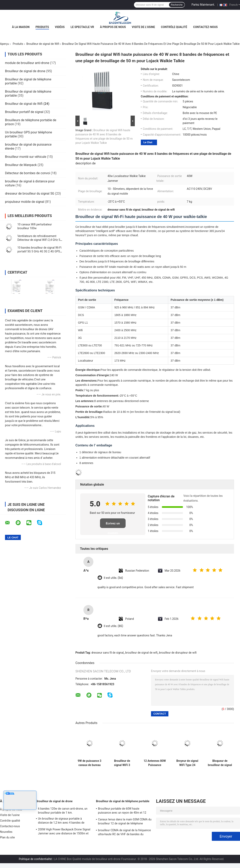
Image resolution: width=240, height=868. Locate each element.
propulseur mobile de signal (25, 202)
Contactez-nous (205, 27)
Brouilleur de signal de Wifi (43, 44)
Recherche (177, 5)
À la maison (21, 27)
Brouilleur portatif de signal (24, 112)
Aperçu (4, 44)
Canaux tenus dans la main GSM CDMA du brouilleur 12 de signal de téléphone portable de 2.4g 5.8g (125, 822)
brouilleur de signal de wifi (141, 653)
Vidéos (60, 27)
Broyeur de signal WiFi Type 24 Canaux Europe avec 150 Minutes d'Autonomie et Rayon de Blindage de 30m (187, 763)
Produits (42, 27)
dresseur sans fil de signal (108, 653)
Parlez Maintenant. (203, 5)
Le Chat (148, 142)
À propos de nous (113, 27)
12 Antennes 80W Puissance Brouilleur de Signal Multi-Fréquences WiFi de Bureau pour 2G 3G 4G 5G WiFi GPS (155, 763)
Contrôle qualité (174, 27)
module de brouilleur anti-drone (27, 63)
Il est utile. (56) (113, 578)
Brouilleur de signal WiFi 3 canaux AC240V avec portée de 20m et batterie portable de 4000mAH (122, 763)
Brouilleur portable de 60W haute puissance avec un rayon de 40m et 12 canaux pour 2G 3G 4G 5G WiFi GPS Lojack (125, 811)
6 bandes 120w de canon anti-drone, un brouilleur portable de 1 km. (63, 811)
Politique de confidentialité (35, 859)
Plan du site (7, 837)
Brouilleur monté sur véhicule (26, 157)
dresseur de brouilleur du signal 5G (30, 193)
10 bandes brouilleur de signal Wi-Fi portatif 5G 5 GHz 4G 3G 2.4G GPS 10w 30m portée (39, 251)
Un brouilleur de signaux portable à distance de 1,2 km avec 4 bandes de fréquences (61, 821)
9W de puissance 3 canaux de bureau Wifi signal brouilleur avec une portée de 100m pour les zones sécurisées (90, 763)
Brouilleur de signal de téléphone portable (123, 801)
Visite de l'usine (143, 27)
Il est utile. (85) (113, 626)
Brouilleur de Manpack (21, 165)
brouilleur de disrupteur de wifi (178, 653)
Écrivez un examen (113, 525)
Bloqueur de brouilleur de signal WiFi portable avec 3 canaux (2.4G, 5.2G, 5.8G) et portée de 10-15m (220, 763)
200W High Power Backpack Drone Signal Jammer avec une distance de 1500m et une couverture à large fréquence (64, 832)
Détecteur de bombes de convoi (27, 173)
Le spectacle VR (82, 27)
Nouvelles (6, 832)
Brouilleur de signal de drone (25, 71)
